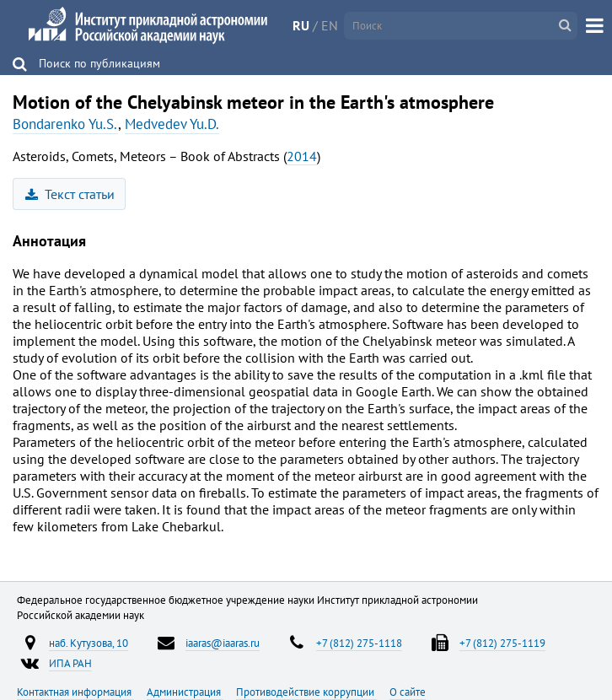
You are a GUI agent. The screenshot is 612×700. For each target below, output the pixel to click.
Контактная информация (75, 692)
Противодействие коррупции (306, 692)
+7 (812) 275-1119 (502, 643)
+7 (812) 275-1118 (359, 643)
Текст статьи (70, 194)
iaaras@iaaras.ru (223, 643)
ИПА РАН (70, 663)
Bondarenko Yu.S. (65, 124)
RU (301, 25)
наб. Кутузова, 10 (89, 643)
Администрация (185, 692)
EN (330, 25)
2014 (302, 156)
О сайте (408, 692)
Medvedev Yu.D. (172, 124)
